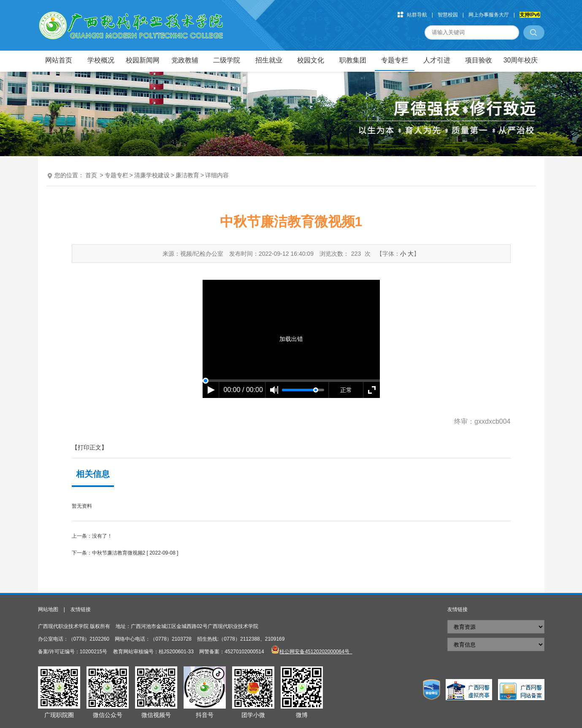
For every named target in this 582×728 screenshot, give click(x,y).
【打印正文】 (89, 447)
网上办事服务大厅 (489, 15)
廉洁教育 (187, 175)
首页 (91, 175)
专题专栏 (395, 60)
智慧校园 (448, 15)
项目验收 (479, 60)
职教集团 (353, 60)
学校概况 (101, 60)
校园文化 (311, 60)
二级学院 (227, 60)
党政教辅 (185, 60)
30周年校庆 (521, 60)
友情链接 (81, 609)
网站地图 (48, 609)
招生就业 (269, 60)
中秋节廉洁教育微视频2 (119, 553)
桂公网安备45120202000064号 (316, 652)
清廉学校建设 (152, 175)
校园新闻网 (143, 60)
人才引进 (437, 60)
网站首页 (59, 60)
